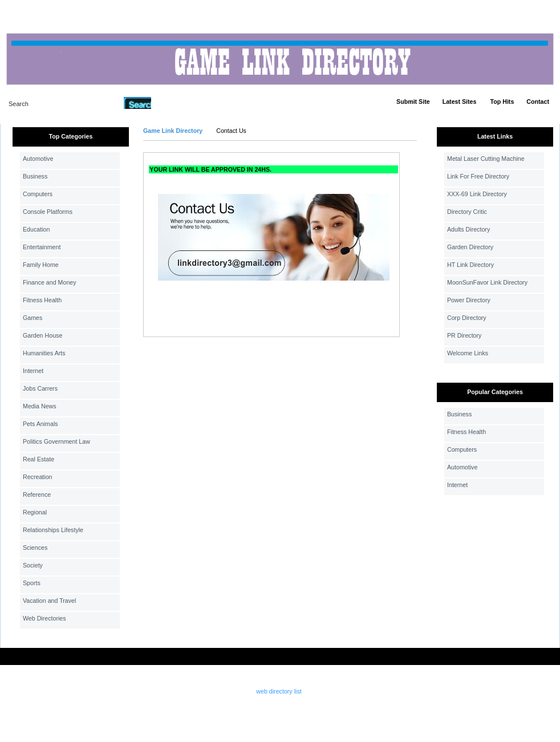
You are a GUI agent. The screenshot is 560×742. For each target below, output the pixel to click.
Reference (37, 494)
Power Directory (469, 300)
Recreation (38, 477)
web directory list (279, 691)
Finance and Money (50, 282)
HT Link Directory (470, 265)
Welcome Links (468, 353)
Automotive (38, 159)
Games (33, 318)
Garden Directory (470, 247)
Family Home (41, 265)
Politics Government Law (56, 441)
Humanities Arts (44, 353)
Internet (33, 371)
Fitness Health (42, 300)
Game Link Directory (173, 131)
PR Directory (464, 335)
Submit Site (413, 102)
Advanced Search (181, 103)
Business (35, 176)
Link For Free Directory (478, 176)
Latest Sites (460, 102)
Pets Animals (40, 424)
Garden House (42, 335)
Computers (38, 194)
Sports (32, 583)
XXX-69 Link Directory (477, 194)
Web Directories (44, 618)
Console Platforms (48, 212)
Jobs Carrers (40, 388)
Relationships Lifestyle (53, 530)
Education (36, 229)
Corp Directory (467, 318)
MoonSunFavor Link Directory (487, 282)
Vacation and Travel (49, 601)
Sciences (35, 548)
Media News (40, 406)
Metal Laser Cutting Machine (486, 159)
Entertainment (42, 247)
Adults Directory (468, 229)
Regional (35, 512)
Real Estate (38, 459)
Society (33, 565)
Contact (538, 102)
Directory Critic (467, 212)
